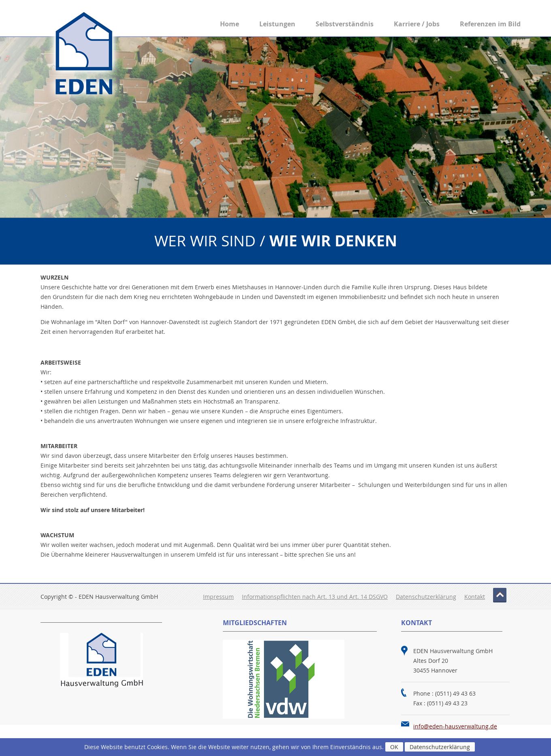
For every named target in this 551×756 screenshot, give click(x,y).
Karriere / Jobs (417, 24)
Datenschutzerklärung (426, 597)
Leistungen (277, 24)
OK (394, 747)
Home (230, 24)
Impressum (218, 597)
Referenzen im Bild (490, 24)
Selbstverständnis (345, 24)
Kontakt (475, 597)
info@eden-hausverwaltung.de (455, 726)
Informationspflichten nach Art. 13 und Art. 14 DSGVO (315, 597)
